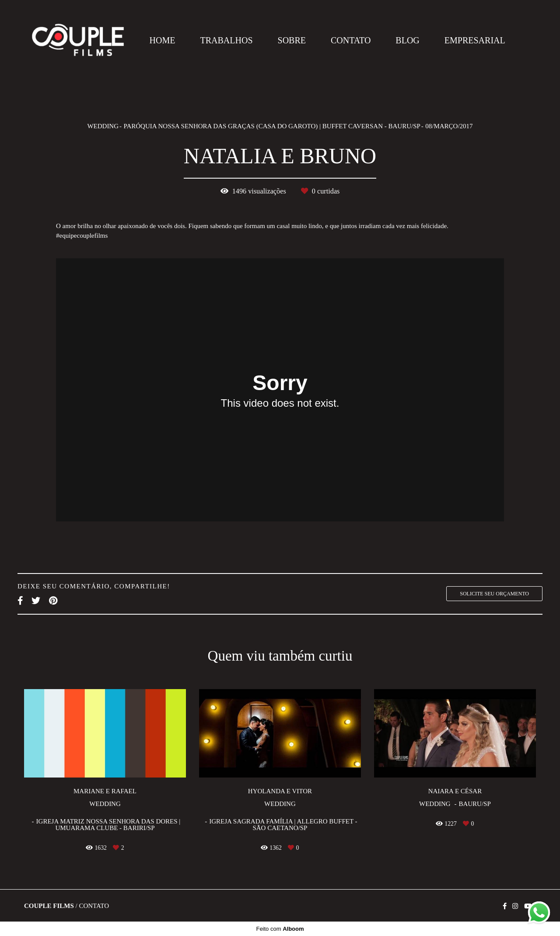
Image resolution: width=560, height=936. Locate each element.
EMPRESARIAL (475, 40)
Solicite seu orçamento (494, 594)
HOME (163, 40)
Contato (94, 906)
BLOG (407, 40)
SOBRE (292, 40)
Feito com (280, 929)
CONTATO (351, 40)
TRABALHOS (227, 40)
